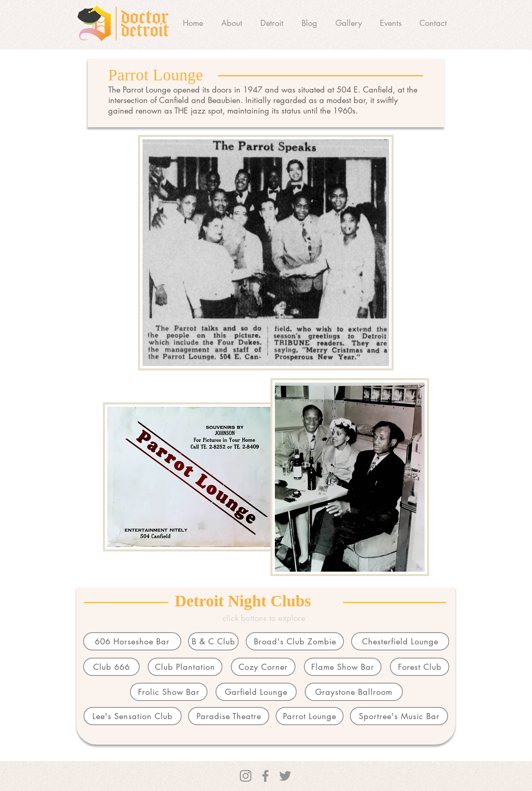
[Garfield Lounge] (256, 692)
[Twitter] (285, 776)
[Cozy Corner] (263, 667)
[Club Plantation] (185, 667)
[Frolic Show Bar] (169, 692)
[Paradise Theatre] (229, 716)
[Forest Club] (420, 667)
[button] (272, 23)
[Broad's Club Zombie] (295, 641)
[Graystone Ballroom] (354, 692)
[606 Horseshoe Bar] (132, 641)
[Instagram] (246, 776)
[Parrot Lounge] (310, 716)
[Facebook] (265, 776)
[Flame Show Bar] (343, 667)
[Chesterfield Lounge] (400, 641)
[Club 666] (111, 667)
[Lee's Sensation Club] (133, 716)
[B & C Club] (213, 641)
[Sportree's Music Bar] (399, 716)
